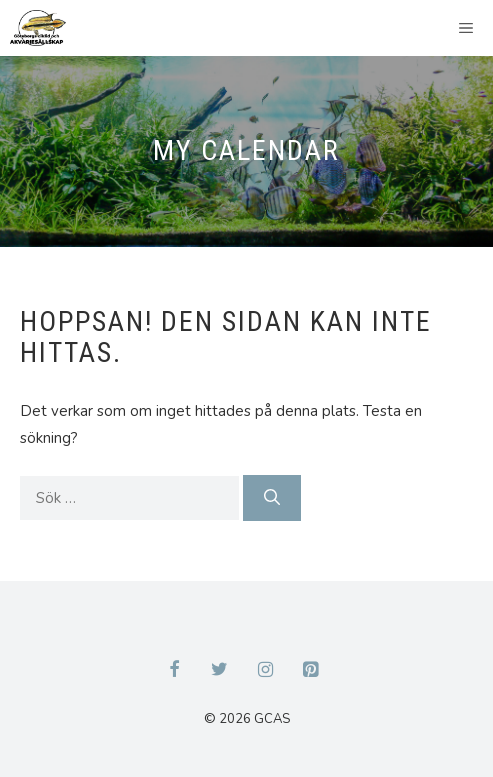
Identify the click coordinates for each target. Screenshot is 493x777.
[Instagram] (266, 671)
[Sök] (272, 498)
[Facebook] (174, 671)
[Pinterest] (311, 671)
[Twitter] (220, 671)
